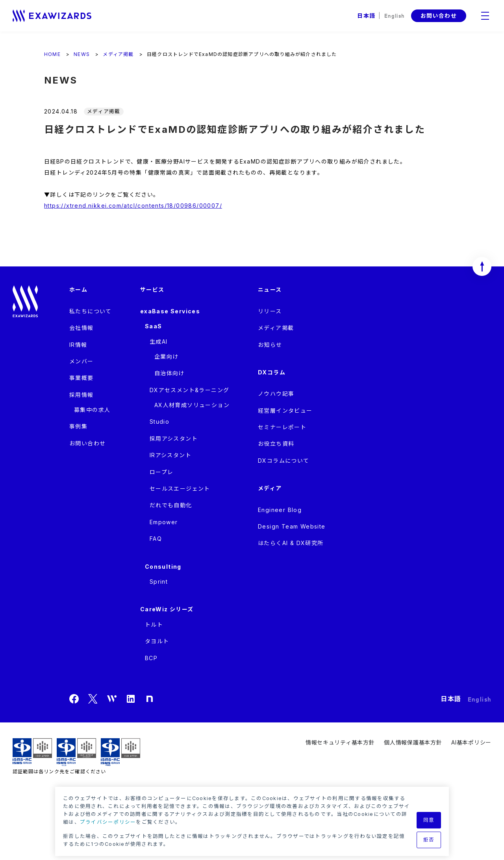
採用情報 (82, 395)
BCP (151, 658)
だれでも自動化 (171, 505)
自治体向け (170, 373)
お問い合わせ (439, 16)
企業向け (167, 356)
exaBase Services (170, 311)
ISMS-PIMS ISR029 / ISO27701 (120, 752)
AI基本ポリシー (471, 742)
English (395, 15)
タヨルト (157, 641)
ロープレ (162, 472)
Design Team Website (292, 526)
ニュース (270, 289)
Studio (159, 422)
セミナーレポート (282, 427)
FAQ (156, 539)
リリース (270, 311)
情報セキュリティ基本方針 (340, 742)
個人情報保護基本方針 (413, 742)
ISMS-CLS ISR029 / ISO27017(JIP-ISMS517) (76, 752)
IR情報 (78, 345)
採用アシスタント (174, 438)
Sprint (159, 582)
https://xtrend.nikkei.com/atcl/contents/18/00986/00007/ (133, 206)
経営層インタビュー (285, 410)
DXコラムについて (284, 461)
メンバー (82, 361)
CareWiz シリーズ (167, 609)
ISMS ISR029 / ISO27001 (32, 752)
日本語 (366, 16)
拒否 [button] (429, 840)
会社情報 (82, 328)
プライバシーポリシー (108, 822)
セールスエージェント (180, 489)
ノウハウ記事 (276, 394)
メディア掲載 (276, 328)
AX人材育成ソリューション (192, 405)
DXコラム (272, 372)
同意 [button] (429, 820)
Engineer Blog (280, 510)
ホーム (78, 289)
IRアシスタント (170, 455)
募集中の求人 (92, 410)
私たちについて (91, 311)
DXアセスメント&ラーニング (190, 390)
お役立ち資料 (276, 444)
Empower (164, 522)
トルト (154, 625)
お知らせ (270, 345)
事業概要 (82, 378)
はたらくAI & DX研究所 (291, 543)
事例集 (78, 426)
